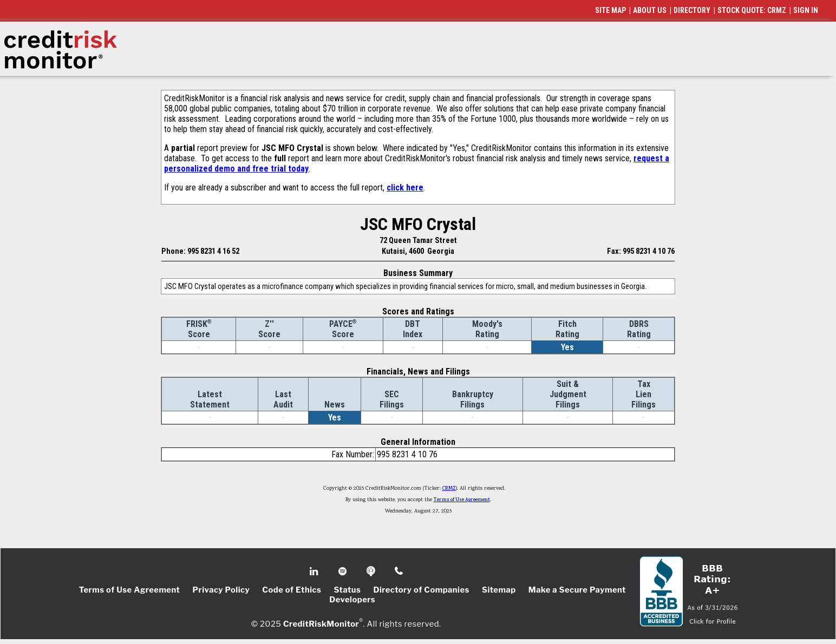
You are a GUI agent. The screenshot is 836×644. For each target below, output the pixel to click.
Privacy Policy (221, 590)
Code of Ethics (292, 590)
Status (348, 590)
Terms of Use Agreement (462, 500)
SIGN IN (806, 10)
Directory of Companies (421, 590)
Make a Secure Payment (577, 590)
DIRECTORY (692, 10)
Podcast (372, 571)
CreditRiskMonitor (321, 623)
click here (405, 188)
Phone (399, 571)
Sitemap (499, 590)
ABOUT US (650, 10)
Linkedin (315, 571)
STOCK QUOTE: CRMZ (752, 10)
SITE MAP (610, 10)
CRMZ (449, 489)
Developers (352, 600)
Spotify (344, 571)
